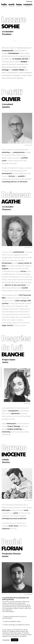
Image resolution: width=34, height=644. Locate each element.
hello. (4, 4)
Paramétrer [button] (6, 640)
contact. (28, 4)
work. (12, 4)
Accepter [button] (15, 640)
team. (19, 4)
